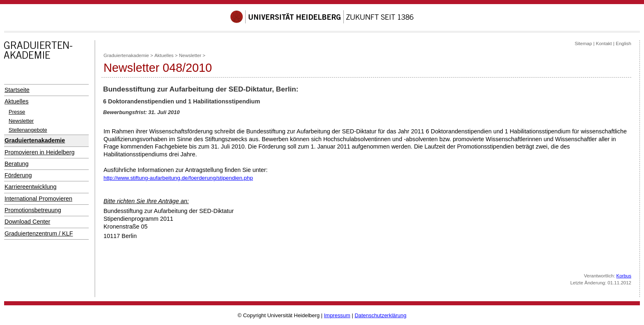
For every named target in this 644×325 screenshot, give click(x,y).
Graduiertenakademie (35, 140)
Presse (17, 112)
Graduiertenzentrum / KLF (39, 233)
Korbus (624, 276)
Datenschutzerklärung (380, 315)
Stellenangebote (28, 130)
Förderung (18, 175)
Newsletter (21, 121)
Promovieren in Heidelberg (40, 152)
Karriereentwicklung (31, 187)
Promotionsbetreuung (33, 210)
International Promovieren (38, 199)
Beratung (16, 164)
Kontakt (604, 43)
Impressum (337, 315)
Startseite (17, 90)
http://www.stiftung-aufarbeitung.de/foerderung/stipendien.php (178, 178)
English (623, 43)
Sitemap (583, 43)
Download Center (27, 222)
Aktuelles (16, 101)
